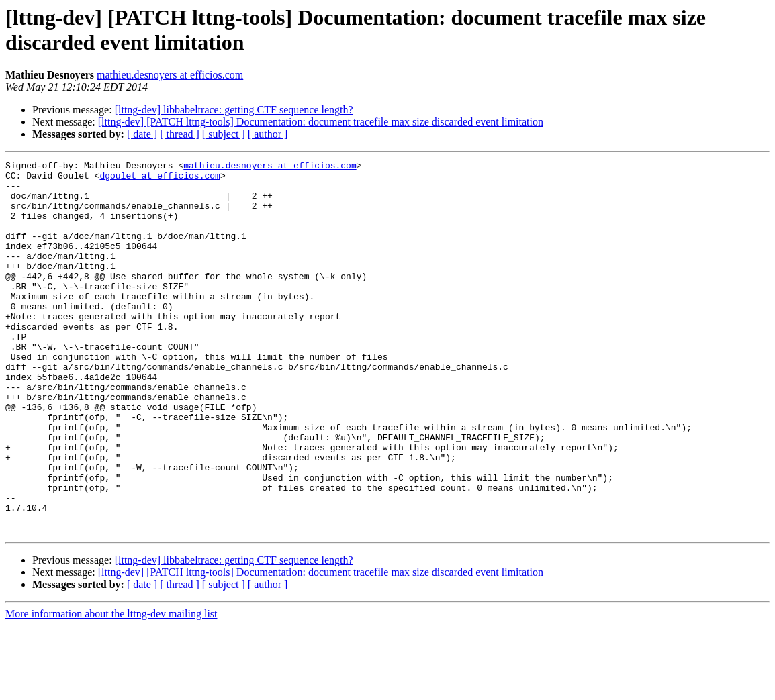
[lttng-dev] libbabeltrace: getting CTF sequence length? (234, 110)
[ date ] (142, 134)
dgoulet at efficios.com (159, 179)
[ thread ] (180, 134)
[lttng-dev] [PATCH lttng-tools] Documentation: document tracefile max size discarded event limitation (321, 122)
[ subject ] (224, 134)
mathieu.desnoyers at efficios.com (170, 75)
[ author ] (268, 134)
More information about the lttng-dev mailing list (111, 688)
